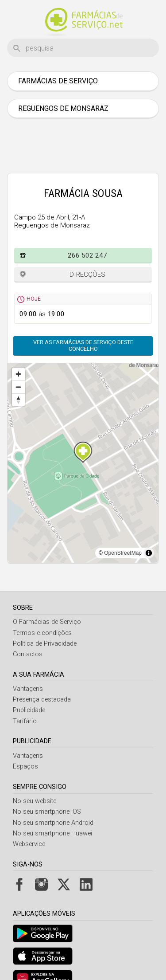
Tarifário (25, 721)
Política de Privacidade (45, 644)
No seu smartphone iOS (47, 812)
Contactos (28, 654)
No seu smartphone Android (53, 823)
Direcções (87, 274)
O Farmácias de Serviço (47, 622)
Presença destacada (42, 700)
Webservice (29, 844)
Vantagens (28, 689)
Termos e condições (42, 633)
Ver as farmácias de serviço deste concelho (83, 345)
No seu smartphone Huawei (52, 833)
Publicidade (29, 710)
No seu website (35, 801)
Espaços (25, 766)
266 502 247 (87, 255)
